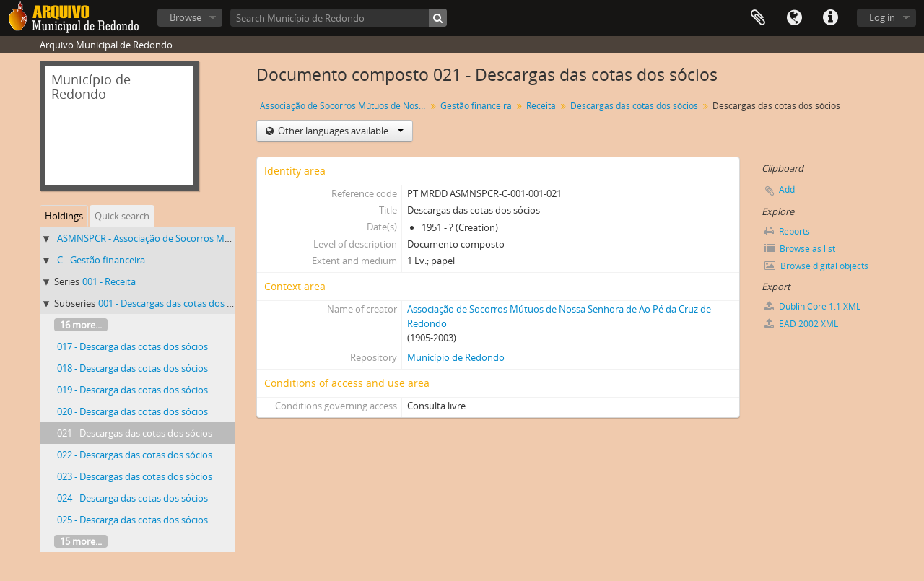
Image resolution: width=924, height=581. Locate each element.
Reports (787, 231)
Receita (541, 106)
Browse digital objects (816, 266)
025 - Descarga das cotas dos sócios (132, 520)
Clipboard (758, 18)
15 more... (81, 541)
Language (794, 18)
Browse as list (800, 249)
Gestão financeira (476, 106)
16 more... (81, 325)
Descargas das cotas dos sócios (634, 106)
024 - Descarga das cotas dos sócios (132, 498)
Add (787, 189)
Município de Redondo (456, 357)
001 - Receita (109, 281)
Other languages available (340, 131)
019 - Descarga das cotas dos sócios (132, 390)
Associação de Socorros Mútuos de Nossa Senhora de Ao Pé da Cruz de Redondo (345, 106)
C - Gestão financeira (101, 260)
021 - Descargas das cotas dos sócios (135, 433)
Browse (186, 17)
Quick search (122, 216)
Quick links (830, 18)
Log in (882, 17)
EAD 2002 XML (801, 324)
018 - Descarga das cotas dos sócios (132, 368)
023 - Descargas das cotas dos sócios (135, 476)
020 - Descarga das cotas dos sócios (132, 411)
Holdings (64, 216)
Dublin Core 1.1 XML (812, 306)
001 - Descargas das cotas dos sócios (176, 303)
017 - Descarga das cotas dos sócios (132, 346)
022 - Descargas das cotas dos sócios (135, 455)
